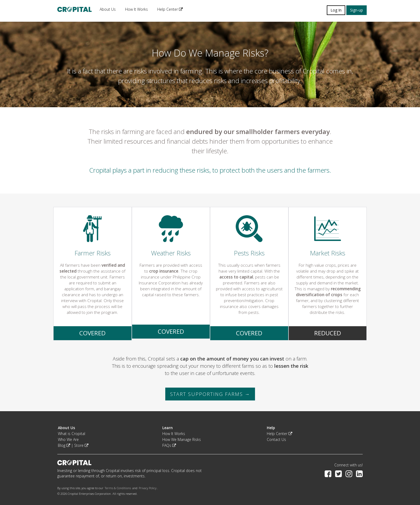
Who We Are (68, 439)
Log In (336, 10)
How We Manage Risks (182, 439)
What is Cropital (72, 434)
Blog (64, 445)
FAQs (169, 445)
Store (81, 445)
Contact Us (276, 439)
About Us (108, 9)
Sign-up (357, 10)
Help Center (170, 9)
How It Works (136, 9)
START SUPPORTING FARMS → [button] (210, 394)
